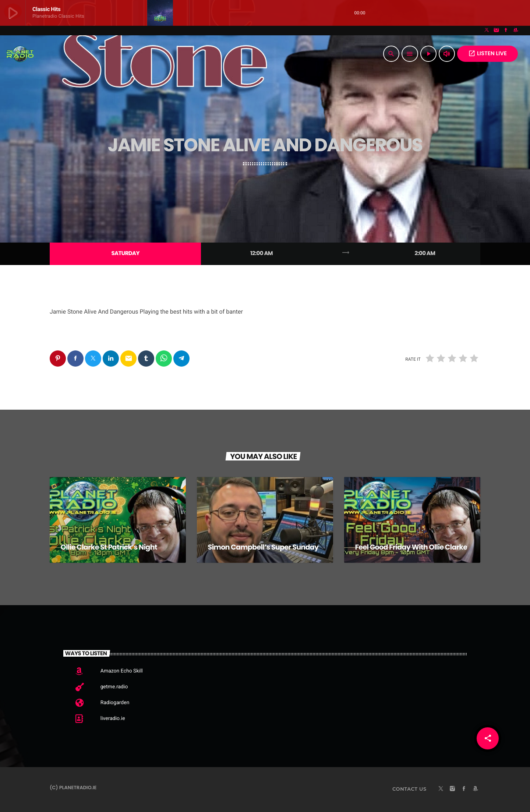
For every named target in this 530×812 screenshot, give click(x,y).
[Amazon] (516, 31)
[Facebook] (506, 31)
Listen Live (487, 54)
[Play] (428, 54)
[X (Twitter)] (487, 31)
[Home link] (20, 54)
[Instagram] (497, 31)
